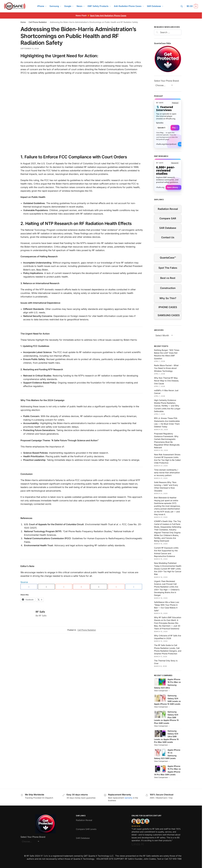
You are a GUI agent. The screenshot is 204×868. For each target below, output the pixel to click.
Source (24, 582)
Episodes (160, 123)
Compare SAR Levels (86, 829)
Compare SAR (168, 218)
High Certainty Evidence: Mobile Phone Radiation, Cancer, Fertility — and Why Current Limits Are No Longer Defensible (167, 406)
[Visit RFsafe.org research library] (168, 175)
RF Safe (40, 612)
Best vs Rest (168, 278)
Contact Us (168, 237)
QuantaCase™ (168, 258)
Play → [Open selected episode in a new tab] (175, 128)
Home (23, 22)
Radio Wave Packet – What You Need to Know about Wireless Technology (166, 368)
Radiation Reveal (168, 209)
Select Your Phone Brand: (167, 81)
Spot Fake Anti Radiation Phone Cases (108, 15)
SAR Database (168, 228)
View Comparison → (162, 691)
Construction (168, 288)
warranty (128, 798)
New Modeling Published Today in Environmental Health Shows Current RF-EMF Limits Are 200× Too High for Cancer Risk (168, 569)
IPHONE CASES (168, 307)
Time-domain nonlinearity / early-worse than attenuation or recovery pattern (167, 473)
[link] (168, 123)
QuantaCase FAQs (163, 43)
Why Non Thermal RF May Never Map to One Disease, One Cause (167, 381)
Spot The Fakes (168, 268)
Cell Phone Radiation (38, 22)
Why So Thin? (168, 298)
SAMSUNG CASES (169, 315)
